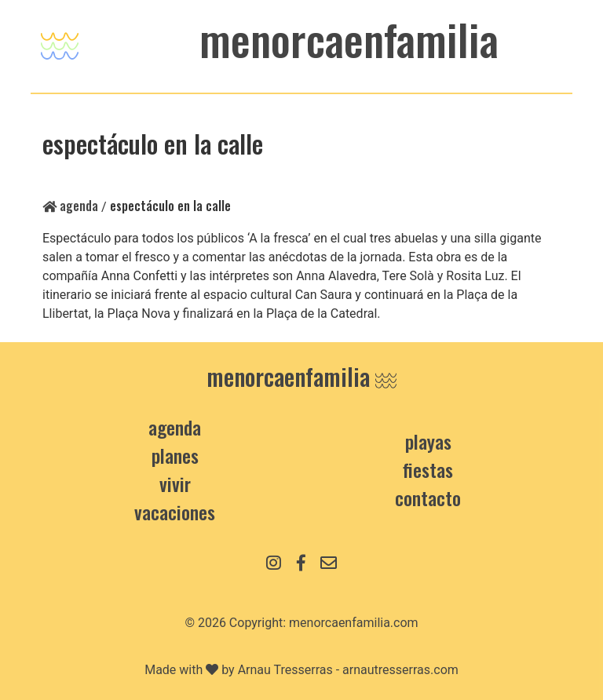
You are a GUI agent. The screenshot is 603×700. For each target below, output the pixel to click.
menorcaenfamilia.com (354, 623)
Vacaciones (175, 512)
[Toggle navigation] (60, 42)
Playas (428, 441)
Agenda (70, 206)
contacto (428, 498)
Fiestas (428, 469)
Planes (175, 455)
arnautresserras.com (400, 670)
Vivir (175, 483)
